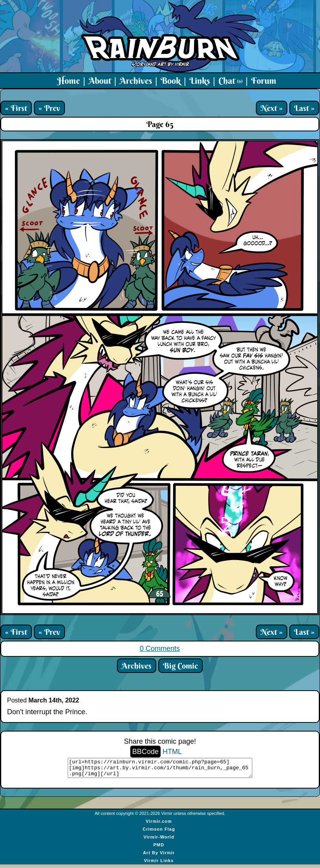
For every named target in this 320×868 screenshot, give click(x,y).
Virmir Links (159, 864)
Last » (304, 108)
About (100, 81)
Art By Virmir (159, 856)
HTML (172, 752)
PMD (159, 848)
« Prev (49, 108)
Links (200, 81)
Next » (272, 108)
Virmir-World (159, 840)
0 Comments (160, 649)
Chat (230, 81)
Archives (136, 81)
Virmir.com (159, 825)
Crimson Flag (159, 833)
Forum (264, 81)
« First (16, 108)
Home (68, 81)
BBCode (145, 752)
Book (171, 81)
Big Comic (180, 666)
